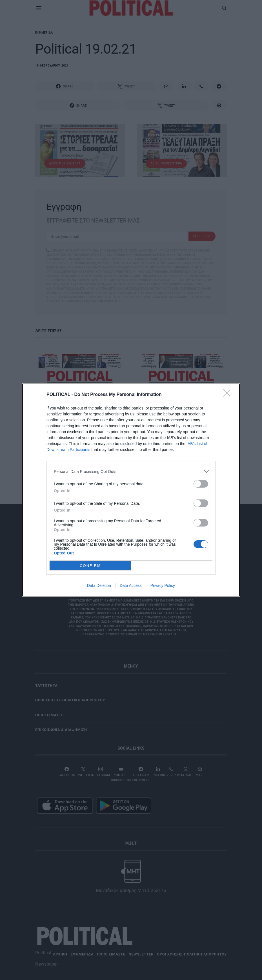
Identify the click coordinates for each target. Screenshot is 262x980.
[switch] (201, 484)
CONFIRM (90, 565)
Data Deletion (99, 585)
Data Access (131, 585)
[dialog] (131, 490)
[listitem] (131, 471)
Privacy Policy (163, 585)
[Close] (228, 395)
